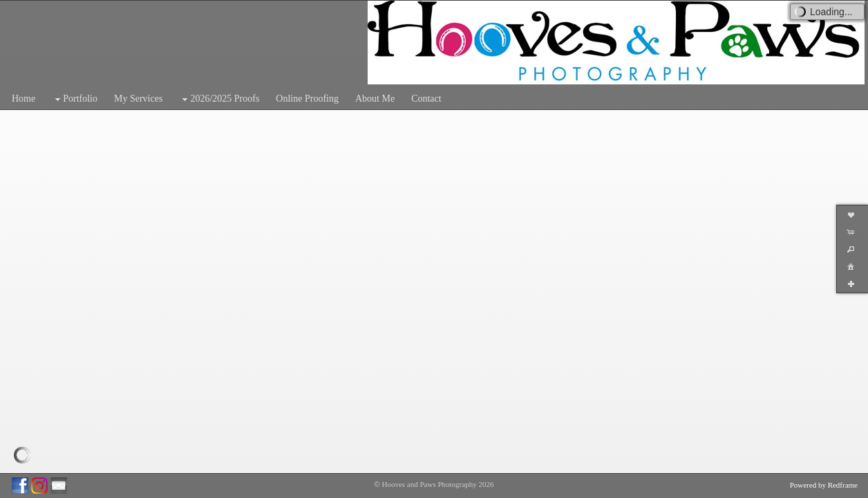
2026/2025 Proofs (219, 99)
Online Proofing (307, 99)
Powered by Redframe (824, 485)
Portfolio (75, 99)
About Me (375, 99)
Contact (426, 99)
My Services (138, 99)
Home (23, 99)
